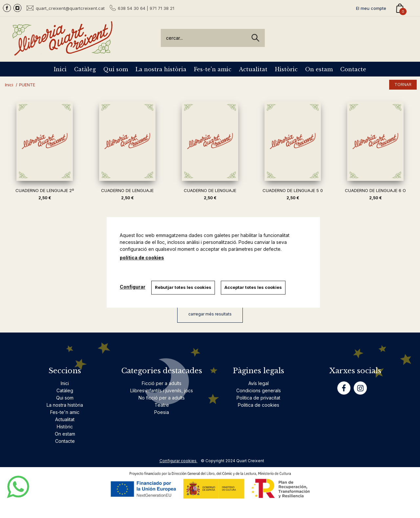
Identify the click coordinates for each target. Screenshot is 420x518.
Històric (286, 69)
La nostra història (161, 69)
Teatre (162, 405)
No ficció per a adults (162, 398)
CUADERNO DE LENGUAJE (127, 190)
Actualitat (253, 69)
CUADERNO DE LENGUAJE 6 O (375, 190)
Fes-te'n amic (213, 69)
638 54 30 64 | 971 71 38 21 (146, 8)
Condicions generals (259, 390)
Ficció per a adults (162, 383)
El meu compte (371, 8)
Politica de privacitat (258, 398)
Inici (60, 69)
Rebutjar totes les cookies (184, 287)
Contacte (353, 69)
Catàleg (85, 69)
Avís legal (259, 383)
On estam (319, 69)
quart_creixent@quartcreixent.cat (70, 8)
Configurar (133, 287)
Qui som (116, 69)
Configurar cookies (178, 461)
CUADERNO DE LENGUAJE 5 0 (293, 190)
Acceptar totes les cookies (254, 287)
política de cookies (142, 258)
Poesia (162, 412)
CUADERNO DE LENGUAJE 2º (45, 190)
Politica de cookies (259, 405)
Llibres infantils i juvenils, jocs (162, 390)
